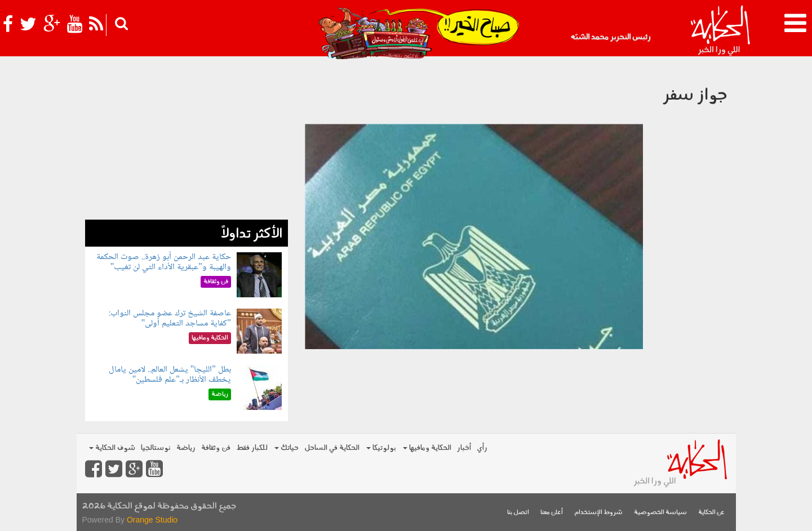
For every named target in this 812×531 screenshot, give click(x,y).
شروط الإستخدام (598, 513)
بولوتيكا (381, 448)
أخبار (464, 448)
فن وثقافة (216, 448)
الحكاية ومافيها (427, 448)
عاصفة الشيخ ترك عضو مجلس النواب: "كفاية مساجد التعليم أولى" (170, 318)
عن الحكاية (711, 513)
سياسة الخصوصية (660, 513)
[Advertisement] (187, 141)
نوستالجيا (156, 448)
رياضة (186, 448)
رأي (482, 448)
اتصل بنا (518, 513)
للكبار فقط (252, 448)
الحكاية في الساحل (332, 448)
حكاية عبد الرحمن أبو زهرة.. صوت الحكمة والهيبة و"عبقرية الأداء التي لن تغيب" (164, 262)
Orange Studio (152, 520)
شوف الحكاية (112, 448)
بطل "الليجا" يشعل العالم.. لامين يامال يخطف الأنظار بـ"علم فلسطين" (170, 375)
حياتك (287, 448)
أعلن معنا (552, 513)
